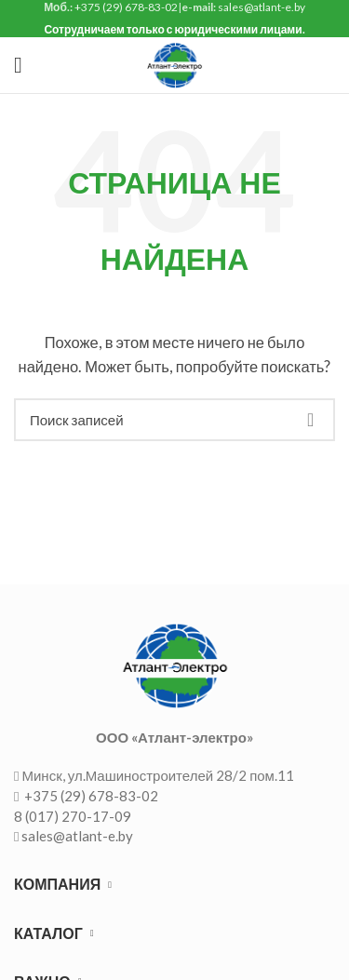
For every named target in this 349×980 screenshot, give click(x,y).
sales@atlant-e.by (77, 836)
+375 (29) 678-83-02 (90, 796)
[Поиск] (174, 420)
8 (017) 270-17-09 (73, 816)
